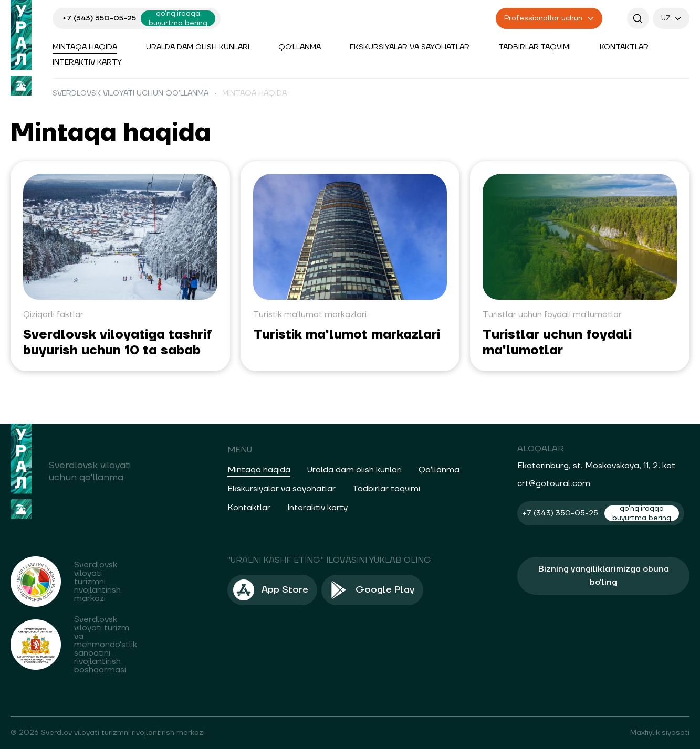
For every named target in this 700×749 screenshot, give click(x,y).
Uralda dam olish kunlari (198, 47)
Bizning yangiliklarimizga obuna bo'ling (604, 576)
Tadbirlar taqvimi (535, 47)
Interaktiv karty (87, 62)
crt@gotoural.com (554, 483)
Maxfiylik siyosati (660, 733)
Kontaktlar (624, 47)
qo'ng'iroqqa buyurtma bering (178, 18)
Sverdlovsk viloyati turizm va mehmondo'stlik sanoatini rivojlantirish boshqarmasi (106, 645)
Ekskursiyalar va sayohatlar (410, 47)
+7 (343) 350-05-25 (99, 18)
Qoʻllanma (300, 47)
